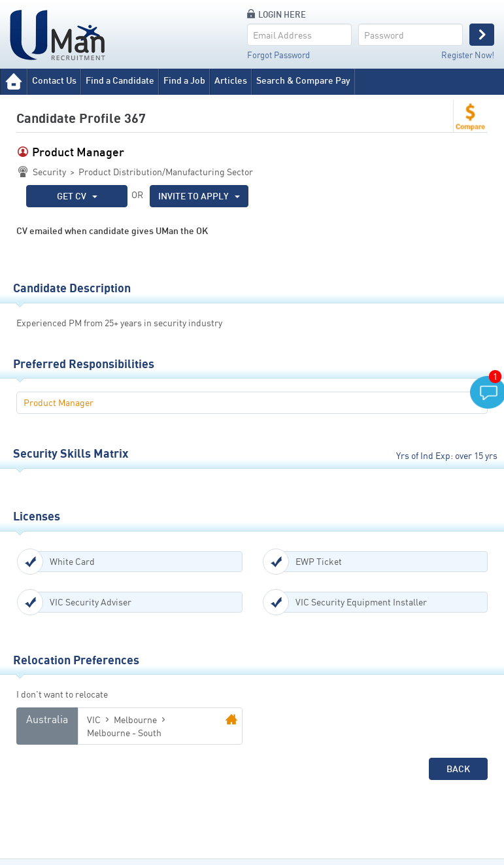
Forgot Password (278, 55)
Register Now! (468, 55)
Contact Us (54, 80)
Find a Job (184, 80)
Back (458, 769)
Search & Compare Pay (303, 80)
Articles (231, 80)
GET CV (77, 196)
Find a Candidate (120, 80)
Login (482, 35)
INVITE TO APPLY (199, 196)
